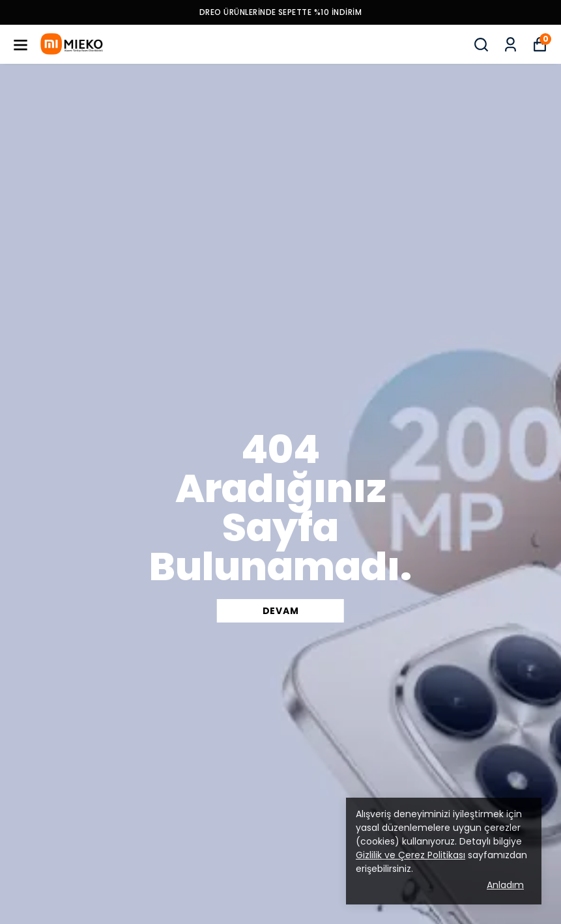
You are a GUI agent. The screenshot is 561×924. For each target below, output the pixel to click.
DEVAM (281, 611)
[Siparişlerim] (511, 45)
